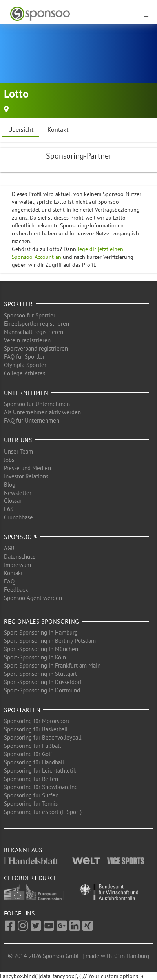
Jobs (9, 460)
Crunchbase (18, 517)
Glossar (13, 501)
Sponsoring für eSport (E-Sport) (43, 812)
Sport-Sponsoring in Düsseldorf (43, 682)
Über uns (18, 440)
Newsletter (18, 493)
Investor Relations (26, 476)
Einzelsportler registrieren (37, 324)
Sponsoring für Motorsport (37, 721)
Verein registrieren (27, 340)
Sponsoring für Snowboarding (41, 787)
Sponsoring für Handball (34, 762)
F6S (9, 509)
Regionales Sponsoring (41, 621)
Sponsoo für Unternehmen (37, 404)
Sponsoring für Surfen (31, 795)
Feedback (16, 590)
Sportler (18, 304)
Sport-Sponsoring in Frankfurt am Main (52, 665)
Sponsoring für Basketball (36, 729)
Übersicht (21, 129)
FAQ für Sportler (24, 357)
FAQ (9, 581)
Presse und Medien (27, 468)
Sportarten (22, 710)
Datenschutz (19, 556)
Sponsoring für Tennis (31, 804)
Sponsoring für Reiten (31, 779)
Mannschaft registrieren (34, 332)
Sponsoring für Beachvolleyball (43, 737)
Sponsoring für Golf (28, 754)
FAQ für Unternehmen (32, 420)
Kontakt (58, 129)
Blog (10, 484)
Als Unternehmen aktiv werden (42, 412)
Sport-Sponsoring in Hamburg (41, 632)
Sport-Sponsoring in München (41, 649)
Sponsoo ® (21, 537)
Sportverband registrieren (36, 348)
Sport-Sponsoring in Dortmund (42, 690)
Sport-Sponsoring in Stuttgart (40, 674)
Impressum (17, 565)
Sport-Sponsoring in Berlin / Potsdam (50, 641)
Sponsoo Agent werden (33, 598)
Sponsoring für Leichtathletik (40, 771)
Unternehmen (26, 393)
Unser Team (18, 451)
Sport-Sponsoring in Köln (35, 657)
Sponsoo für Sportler (30, 315)
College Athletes (25, 373)
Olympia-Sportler (25, 365)
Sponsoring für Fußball (32, 746)
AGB (9, 548)
